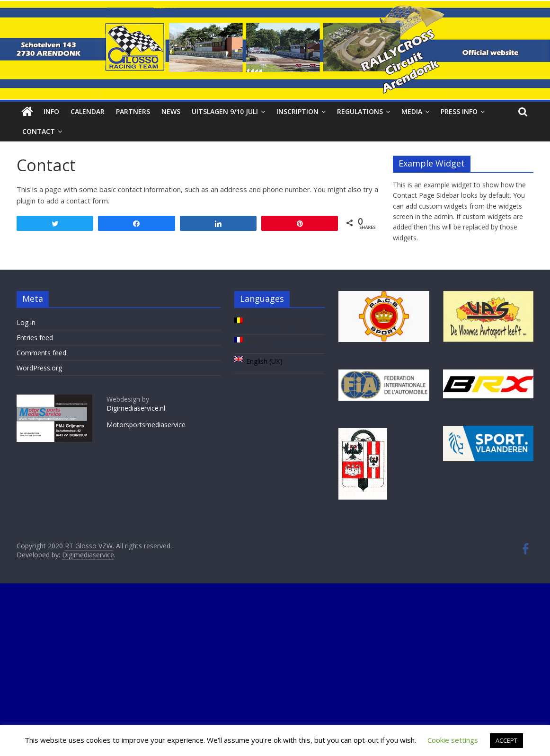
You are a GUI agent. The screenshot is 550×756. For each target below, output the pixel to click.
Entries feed (35, 338)
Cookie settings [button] (453, 740)
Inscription (297, 111)
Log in (26, 322)
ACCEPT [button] (506, 740)
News (171, 111)
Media (412, 111)
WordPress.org (39, 368)
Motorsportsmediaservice (146, 425)
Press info (459, 111)
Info (51, 111)
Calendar (88, 111)
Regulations (360, 111)
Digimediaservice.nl (136, 408)
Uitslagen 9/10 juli (225, 111)
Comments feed (41, 353)
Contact (39, 131)
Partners (133, 111)
